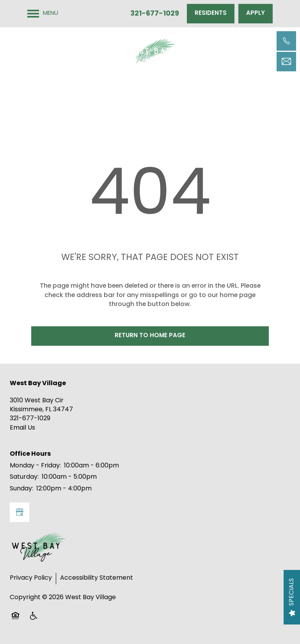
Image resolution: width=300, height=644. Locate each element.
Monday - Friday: (35, 466)
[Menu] (43, 14)
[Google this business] (20, 512)
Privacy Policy (31, 578)
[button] (211, 14)
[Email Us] (286, 62)
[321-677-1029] (286, 41)
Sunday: (21, 489)
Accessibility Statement (97, 578)
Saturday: (24, 477)
